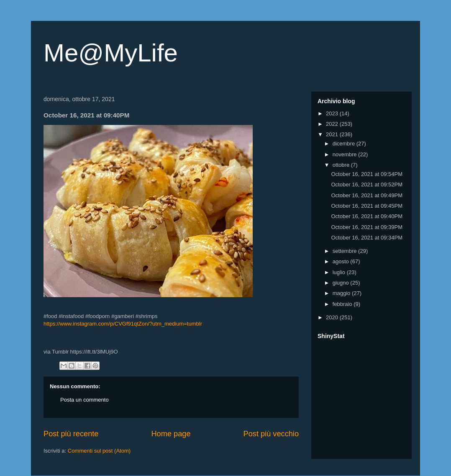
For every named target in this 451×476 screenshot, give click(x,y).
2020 (333, 317)
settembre (345, 251)
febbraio (343, 304)
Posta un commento (85, 400)
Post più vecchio (271, 434)
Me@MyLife (111, 53)
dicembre (345, 144)
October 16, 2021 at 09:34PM (367, 238)
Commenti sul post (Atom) (99, 451)
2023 (333, 113)
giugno (342, 283)
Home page (171, 434)
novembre (345, 154)
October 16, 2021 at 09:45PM (367, 206)
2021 (333, 134)
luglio (340, 272)
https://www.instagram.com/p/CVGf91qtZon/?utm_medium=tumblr (123, 324)
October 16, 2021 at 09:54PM (367, 174)
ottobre (342, 165)
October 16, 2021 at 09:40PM (367, 216)
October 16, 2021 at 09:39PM (367, 227)
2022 (333, 124)
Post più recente (71, 434)
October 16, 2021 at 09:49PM (367, 195)
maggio (342, 293)
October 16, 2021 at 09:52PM (367, 185)
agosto (342, 261)
